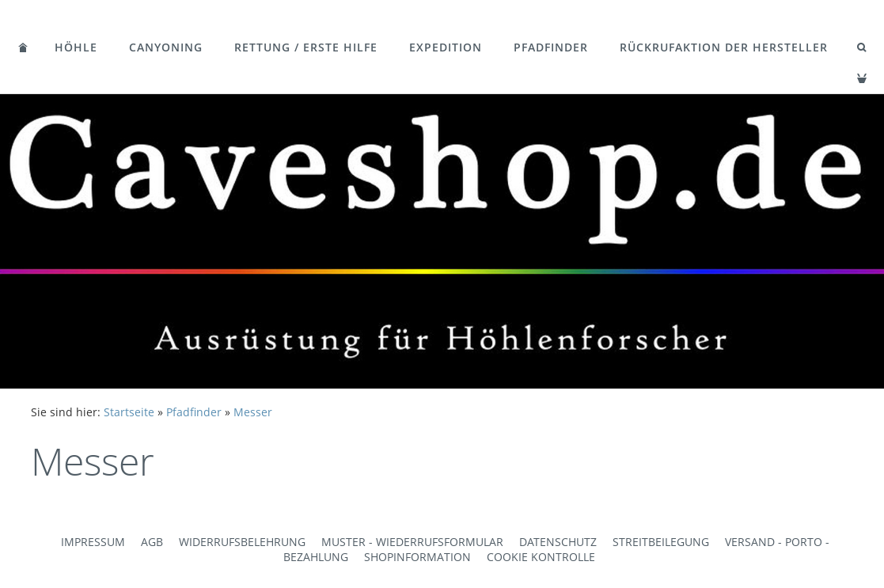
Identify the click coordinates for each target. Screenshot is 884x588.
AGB (152, 542)
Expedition (446, 47)
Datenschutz (558, 542)
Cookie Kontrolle (541, 557)
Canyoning (166, 47)
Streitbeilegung (661, 542)
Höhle (76, 47)
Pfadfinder (551, 47)
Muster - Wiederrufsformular (412, 542)
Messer (253, 412)
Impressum (93, 542)
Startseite (129, 412)
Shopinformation (417, 557)
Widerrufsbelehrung (242, 542)
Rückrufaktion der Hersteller (724, 47)
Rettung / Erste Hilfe (306, 47)
